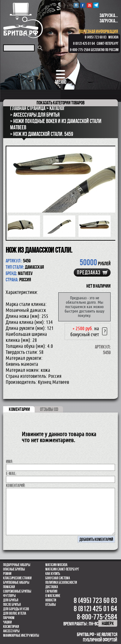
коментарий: (16, 485)
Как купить (53, 574)
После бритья (12, 605)
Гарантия (51, 591)
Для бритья (11, 600)
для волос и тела (15, 613)
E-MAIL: (11, 473)
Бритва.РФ (23, 20)
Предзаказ (89, 272)
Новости (51, 600)
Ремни (7, 574)
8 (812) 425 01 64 (84, 44)
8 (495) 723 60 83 (96, 37)
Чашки (7, 622)
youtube (89, 5)
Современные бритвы (17, 591)
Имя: (10, 461)
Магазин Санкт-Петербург (62, 569)
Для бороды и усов (16, 609)
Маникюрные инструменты (21, 635)
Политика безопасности (61, 583)
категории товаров (60, 103)
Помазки (9, 587)
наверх (108, 623)
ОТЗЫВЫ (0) (49, 409)
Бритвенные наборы (16, 583)
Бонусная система (58, 578)
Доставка (52, 587)
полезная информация (98, 31)
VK (76, 5)
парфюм (9, 618)
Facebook (83, 5)
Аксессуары (11, 631)
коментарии (19, 409)
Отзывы (51, 605)
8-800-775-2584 (80, 50)
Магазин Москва (56, 565)
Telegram (96, 5)
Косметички (11, 627)
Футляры (9, 596)
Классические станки (17, 578)
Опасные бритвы (14, 569)
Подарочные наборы (17, 565)
